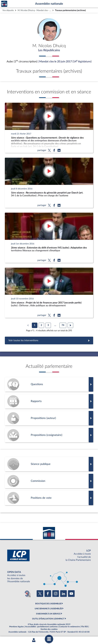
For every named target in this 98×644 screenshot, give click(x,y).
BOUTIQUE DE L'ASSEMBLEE (48, 604)
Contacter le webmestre (69, 627)
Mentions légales (17, 627)
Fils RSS (85, 627)
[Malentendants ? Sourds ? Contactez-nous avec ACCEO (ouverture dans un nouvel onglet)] (27, 594)
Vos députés (8, 10)
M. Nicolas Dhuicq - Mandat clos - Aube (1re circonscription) (35, 10)
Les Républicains (49, 50)
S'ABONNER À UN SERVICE (48, 614)
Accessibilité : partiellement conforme (41, 627)
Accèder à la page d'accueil (4, 4)
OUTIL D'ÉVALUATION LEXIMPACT (48, 619)
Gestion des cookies (49, 629)
